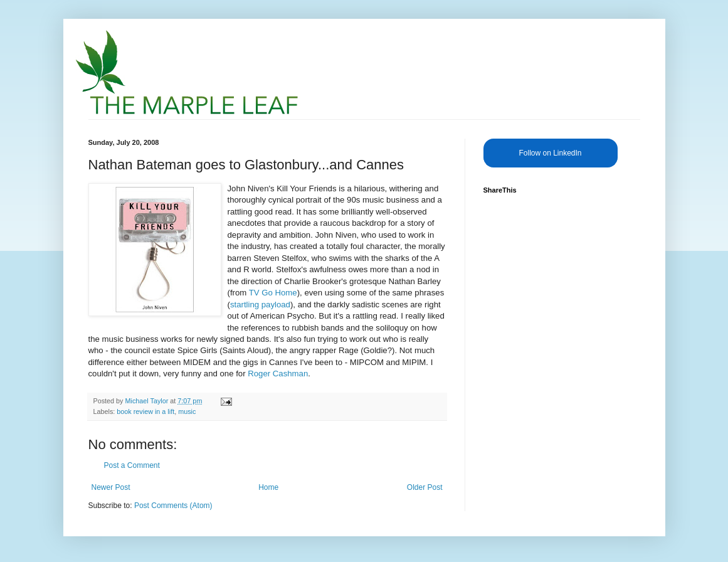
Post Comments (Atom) (173, 506)
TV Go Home (273, 293)
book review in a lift (145, 411)
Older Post (425, 487)
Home (268, 487)
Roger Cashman (278, 374)
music (187, 411)
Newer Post (111, 487)
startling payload (260, 305)
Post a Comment (132, 465)
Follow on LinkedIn (550, 153)
